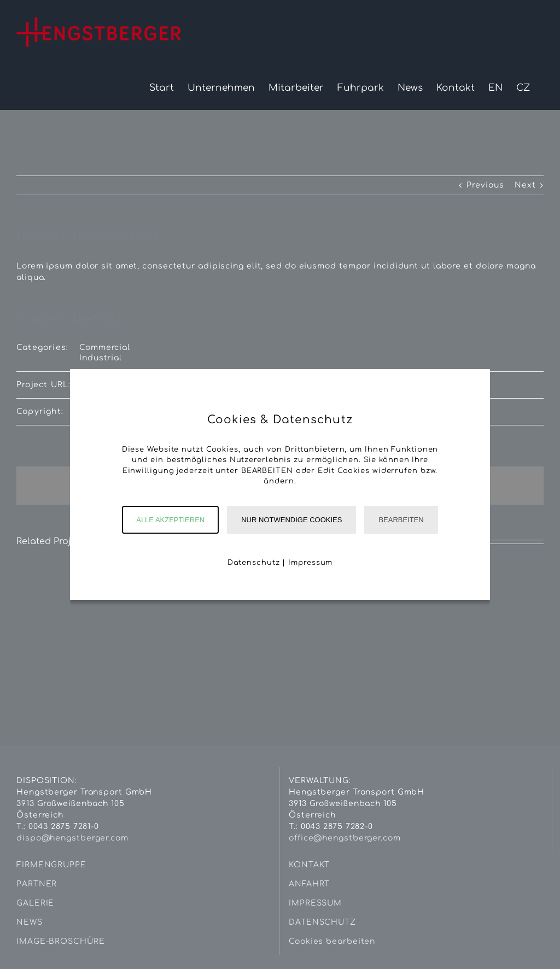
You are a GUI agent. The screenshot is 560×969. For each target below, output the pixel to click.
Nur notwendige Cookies (291, 520)
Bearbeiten (401, 520)
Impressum (310, 563)
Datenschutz (254, 563)
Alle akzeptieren (170, 520)
